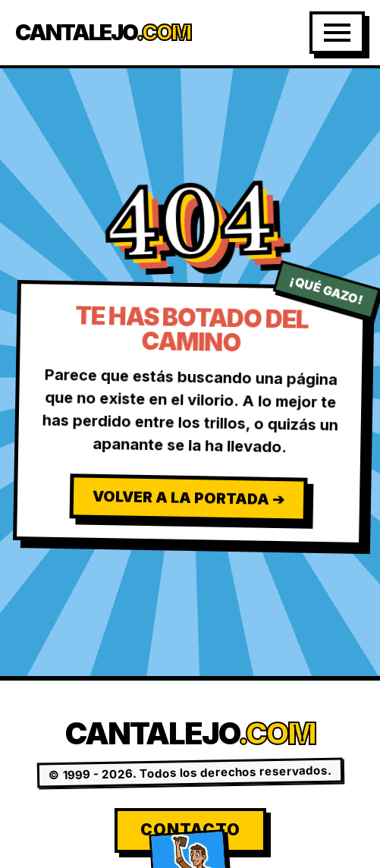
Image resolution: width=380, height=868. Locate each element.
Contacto (190, 830)
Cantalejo (103, 33)
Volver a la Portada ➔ (188, 498)
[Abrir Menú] (337, 33)
